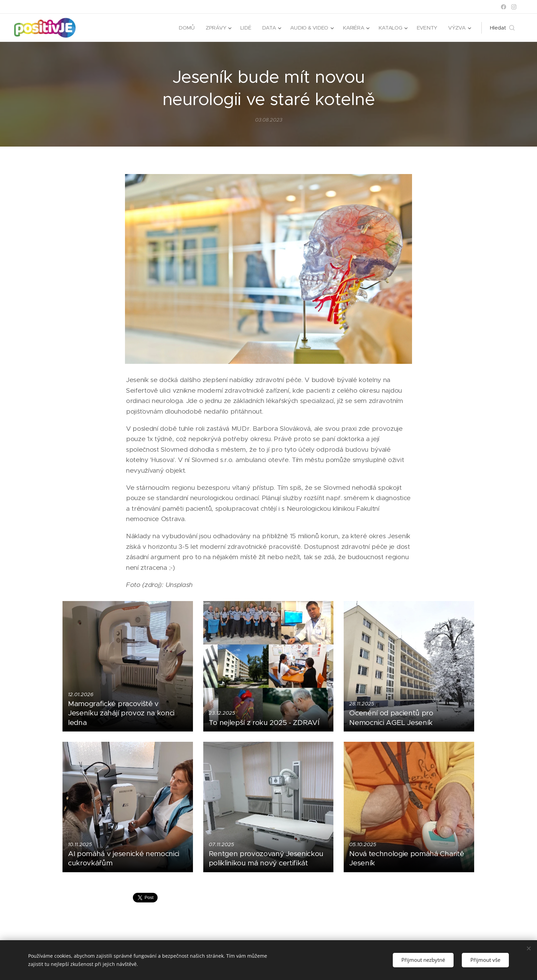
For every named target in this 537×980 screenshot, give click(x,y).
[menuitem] (184, 28)
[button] (502, 28)
